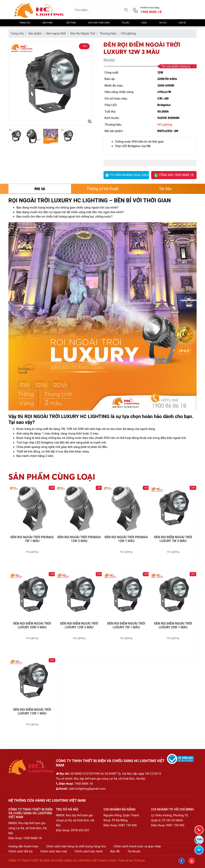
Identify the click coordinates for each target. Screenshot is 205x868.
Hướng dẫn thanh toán (23, 846)
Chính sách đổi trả (20, 851)
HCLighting (128, 33)
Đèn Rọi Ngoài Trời (83, 33)
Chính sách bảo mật (54, 851)
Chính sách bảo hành (89, 851)
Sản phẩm (48, 23)
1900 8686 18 (33, 838)
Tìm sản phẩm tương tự (178, 66)
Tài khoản (134, 851)
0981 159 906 (128, 825)
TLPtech (139, 861)
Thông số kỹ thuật (103, 189)
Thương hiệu (108, 33)
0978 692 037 (80, 830)
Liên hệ (182, 23)
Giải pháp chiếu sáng (99, 23)
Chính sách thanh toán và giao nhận (137, 846)
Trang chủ (25, 23)
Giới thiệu (71, 23)
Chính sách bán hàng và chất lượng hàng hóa (76, 846)
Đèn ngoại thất (56, 33)
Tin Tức (163, 23)
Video (144, 23)
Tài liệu (126, 23)
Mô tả (40, 189)
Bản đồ (115, 851)
